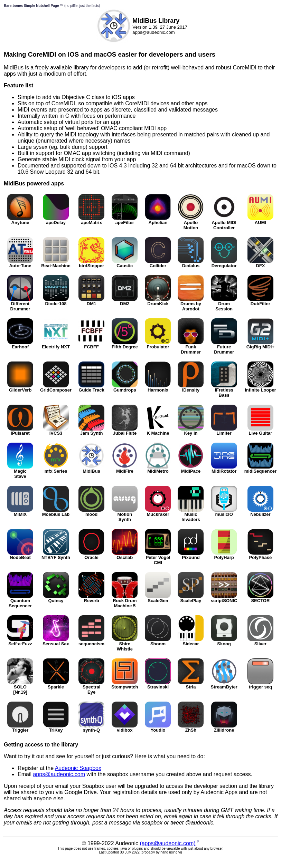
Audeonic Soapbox (78, 768)
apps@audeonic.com (59, 774)
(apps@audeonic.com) (167, 843)
